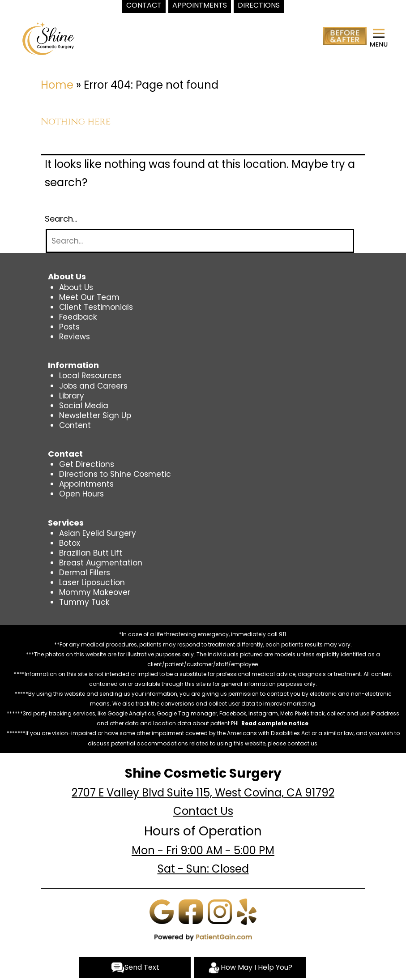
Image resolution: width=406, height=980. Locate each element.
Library (72, 396)
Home (57, 85)
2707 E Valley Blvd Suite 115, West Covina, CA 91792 (203, 793)
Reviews (75, 337)
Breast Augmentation (101, 563)
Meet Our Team (89, 297)
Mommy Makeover (95, 592)
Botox (70, 543)
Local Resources (90, 376)
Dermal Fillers (85, 573)
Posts (69, 327)
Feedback (78, 317)
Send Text (135, 968)
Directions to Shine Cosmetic (115, 474)
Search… (61, 219)
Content (75, 425)
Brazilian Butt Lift (91, 553)
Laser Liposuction (92, 582)
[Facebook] (191, 911)
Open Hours (81, 494)
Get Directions (87, 464)
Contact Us (203, 811)
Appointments (86, 484)
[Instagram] (220, 911)
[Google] (162, 911)
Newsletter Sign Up (95, 415)
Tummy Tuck (84, 602)
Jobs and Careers (93, 386)
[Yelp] (247, 911)
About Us (76, 287)
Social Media (84, 406)
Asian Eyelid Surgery (98, 533)
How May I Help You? (250, 968)
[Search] (200, 241)
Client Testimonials (96, 307)
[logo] (48, 38)
